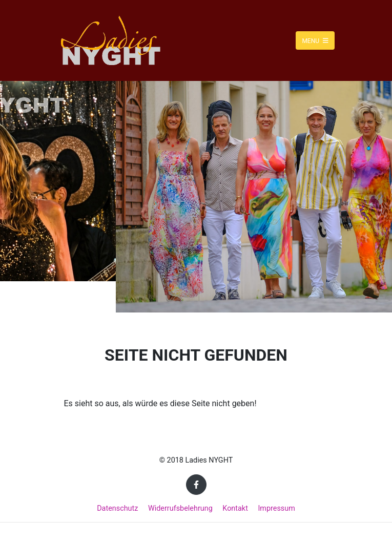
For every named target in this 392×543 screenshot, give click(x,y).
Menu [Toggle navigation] (315, 40)
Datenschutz (117, 508)
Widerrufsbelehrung (180, 508)
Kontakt (235, 508)
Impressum (276, 508)
